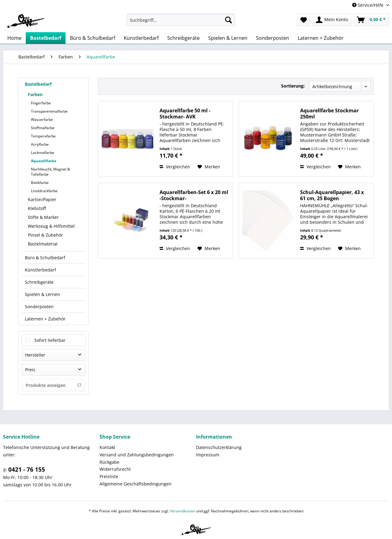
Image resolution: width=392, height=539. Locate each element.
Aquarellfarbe (44, 161)
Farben (35, 94)
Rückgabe (109, 462)
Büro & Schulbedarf (45, 258)
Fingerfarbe (41, 103)
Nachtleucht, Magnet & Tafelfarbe (51, 172)
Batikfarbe (40, 183)
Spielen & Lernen (42, 294)
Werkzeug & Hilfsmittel (51, 226)
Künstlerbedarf (40, 270)
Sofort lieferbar (50, 340)
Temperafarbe (43, 136)
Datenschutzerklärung (219, 447)
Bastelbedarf (38, 84)
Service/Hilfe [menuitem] (368, 5)
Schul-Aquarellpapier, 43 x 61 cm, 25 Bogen (332, 195)
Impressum (208, 455)
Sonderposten (39, 307)
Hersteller (35, 355)
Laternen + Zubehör (45, 319)
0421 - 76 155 (26, 470)
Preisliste (109, 476)
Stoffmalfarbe (43, 128)
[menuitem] (181, 20)
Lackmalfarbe (43, 153)
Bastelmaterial (43, 244)
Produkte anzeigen (54, 385)
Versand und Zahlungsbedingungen (137, 455)
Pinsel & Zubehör (45, 235)
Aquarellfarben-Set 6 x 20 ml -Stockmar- (194, 195)
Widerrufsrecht (115, 469)
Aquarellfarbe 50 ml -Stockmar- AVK (185, 114)
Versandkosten (183, 511)
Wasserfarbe (42, 120)
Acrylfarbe (40, 144)
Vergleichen (175, 167)
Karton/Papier (42, 199)
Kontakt (107, 447)
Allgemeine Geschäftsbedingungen (136, 484)
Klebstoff (37, 208)
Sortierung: (293, 86)
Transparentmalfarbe (49, 111)
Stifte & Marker (43, 217)
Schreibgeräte (39, 282)
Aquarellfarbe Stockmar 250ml (329, 114)
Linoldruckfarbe (44, 191)
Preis (30, 370)
